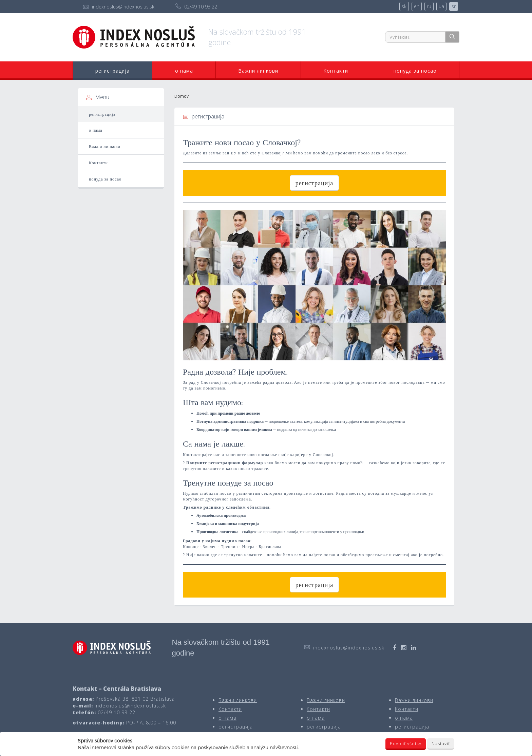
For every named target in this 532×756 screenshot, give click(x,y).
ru (429, 6)
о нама (184, 71)
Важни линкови (258, 71)
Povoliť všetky (406, 743)
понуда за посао (415, 71)
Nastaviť (441, 743)
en (417, 6)
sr (454, 6)
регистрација (112, 71)
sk (404, 6)
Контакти (336, 71)
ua (441, 6)
